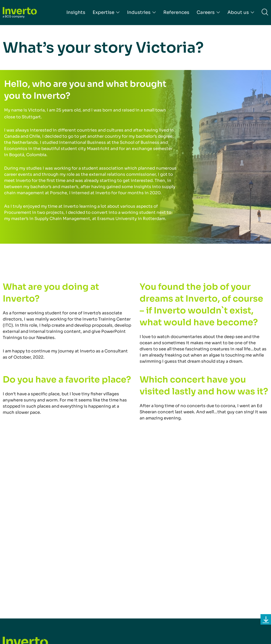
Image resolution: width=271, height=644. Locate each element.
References (176, 12)
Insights (76, 12)
